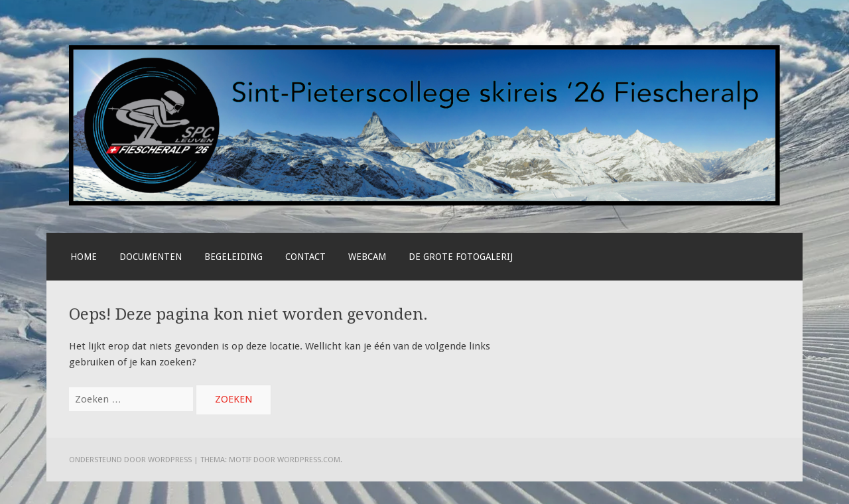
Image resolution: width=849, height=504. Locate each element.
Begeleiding (233, 257)
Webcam (367, 257)
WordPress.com (309, 460)
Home (84, 257)
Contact (305, 257)
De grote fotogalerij (461, 257)
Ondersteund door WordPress (130, 460)
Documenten (151, 257)
